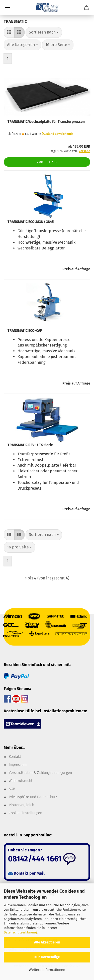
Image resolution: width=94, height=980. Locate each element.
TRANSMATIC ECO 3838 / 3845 (31, 222)
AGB (12, 789)
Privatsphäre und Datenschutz (33, 797)
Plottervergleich (21, 805)
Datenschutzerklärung (20, 932)
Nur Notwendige (47, 957)
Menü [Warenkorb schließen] (8, 8)
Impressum (18, 765)
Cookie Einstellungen (25, 813)
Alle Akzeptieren (47, 942)
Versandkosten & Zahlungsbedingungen (40, 773)
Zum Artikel (47, 162)
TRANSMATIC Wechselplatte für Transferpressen (46, 122)
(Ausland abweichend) (57, 134)
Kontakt (15, 757)
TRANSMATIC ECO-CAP (25, 331)
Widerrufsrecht (21, 781)
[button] (9, 32)
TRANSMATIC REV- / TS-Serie (30, 445)
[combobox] (44, 32)
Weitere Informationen (47, 970)
